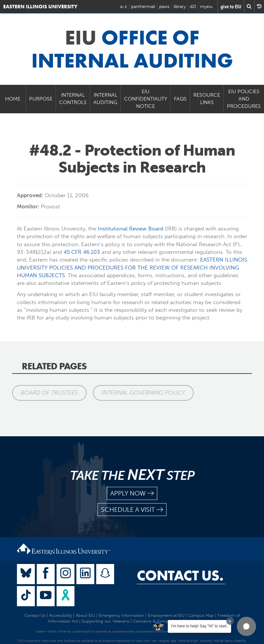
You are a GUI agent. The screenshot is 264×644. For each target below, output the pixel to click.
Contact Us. (180, 576)
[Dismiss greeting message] (230, 621)
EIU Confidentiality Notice (146, 99)
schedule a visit (132, 510)
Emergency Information (121, 615)
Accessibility (61, 615)
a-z (124, 7)
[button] (246, 626)
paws (164, 7)
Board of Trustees (50, 393)
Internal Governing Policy (144, 393)
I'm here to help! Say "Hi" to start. (199, 626)
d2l (193, 7)
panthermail (143, 7)
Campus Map (201, 615)
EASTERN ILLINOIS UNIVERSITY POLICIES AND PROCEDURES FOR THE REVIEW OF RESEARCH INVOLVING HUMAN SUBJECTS (132, 267)
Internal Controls (73, 99)
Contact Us (35, 615)
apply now (132, 493)
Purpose (41, 99)
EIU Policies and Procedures (244, 99)
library (180, 7)
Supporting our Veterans (105, 621)
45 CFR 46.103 (82, 252)
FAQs (180, 99)
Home (13, 99)
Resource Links (207, 99)
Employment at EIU (166, 615)
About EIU (85, 615)
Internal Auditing (105, 99)
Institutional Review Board (131, 229)
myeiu (206, 7)
